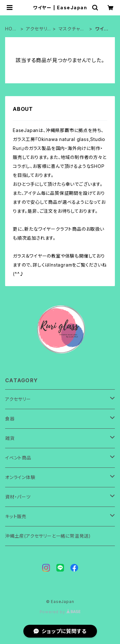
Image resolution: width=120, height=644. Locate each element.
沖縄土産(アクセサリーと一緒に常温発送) (48, 536)
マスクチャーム (72, 29)
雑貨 (10, 438)
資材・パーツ (18, 497)
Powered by (60, 612)
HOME (11, 29)
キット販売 (16, 516)
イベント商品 (18, 458)
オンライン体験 (20, 477)
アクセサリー (36, 29)
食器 (10, 419)
